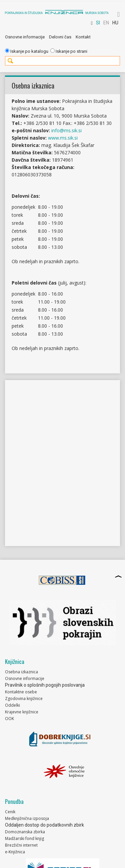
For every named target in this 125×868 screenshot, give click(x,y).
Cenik (10, 812)
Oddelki (12, 705)
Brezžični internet (21, 845)
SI (98, 23)
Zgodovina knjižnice (24, 699)
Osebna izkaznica (21, 672)
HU (115, 23)
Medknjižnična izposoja (27, 818)
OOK (9, 719)
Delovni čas (60, 37)
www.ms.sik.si (63, 138)
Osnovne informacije (25, 37)
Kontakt (83, 37)
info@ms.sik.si (66, 130)
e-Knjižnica (15, 852)
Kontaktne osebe (21, 692)
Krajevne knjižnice (22, 712)
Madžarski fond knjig (24, 838)
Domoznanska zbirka (25, 832)
